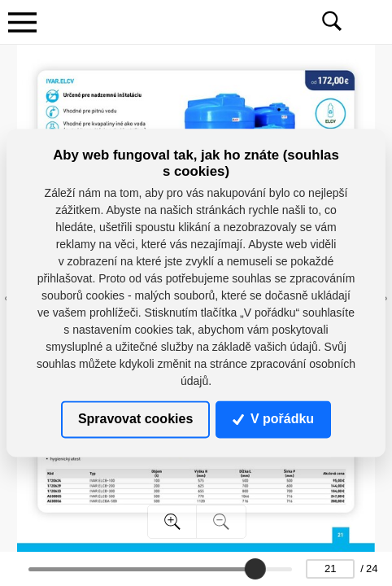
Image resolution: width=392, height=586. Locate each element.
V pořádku (273, 419)
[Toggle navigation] (22, 22)
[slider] (256, 569)
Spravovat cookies (135, 419)
